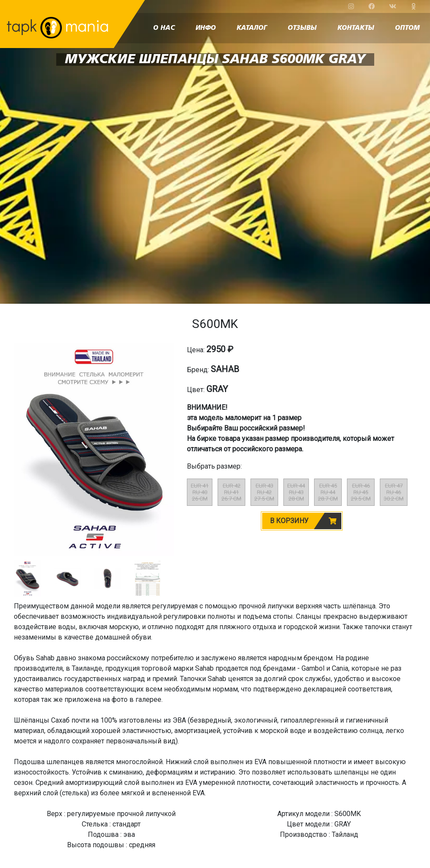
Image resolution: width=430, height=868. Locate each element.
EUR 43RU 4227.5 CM (264, 492)
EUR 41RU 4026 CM (200, 492)
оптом (407, 28)
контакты (356, 28)
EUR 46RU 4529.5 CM (361, 492)
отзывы (302, 28)
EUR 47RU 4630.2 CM (394, 492)
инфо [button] (206, 28)
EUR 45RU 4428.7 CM (328, 492)
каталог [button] (252, 28)
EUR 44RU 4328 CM (296, 492)
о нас (164, 28)
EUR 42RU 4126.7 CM (231, 492)
